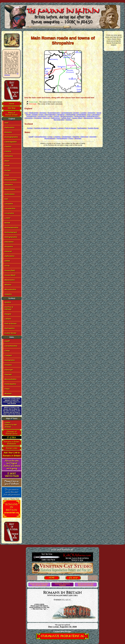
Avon (6, 123)
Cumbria (8, 151)
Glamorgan (9, 370)
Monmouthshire (10, 379)
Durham (8, 170)
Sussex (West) (10, 275)
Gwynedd (8, 374)
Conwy (7, 351)
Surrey (7, 266)
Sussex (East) (10, 270)
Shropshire (9, 247)
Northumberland (11, 232)
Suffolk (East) (66, 118)
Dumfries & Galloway (41, 128)
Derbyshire (9, 156)
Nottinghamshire (11, 237)
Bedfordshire (9, 127)
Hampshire (9, 185)
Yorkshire (8, 294)
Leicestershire (10, 208)
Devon (7, 161)
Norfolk (7, 223)
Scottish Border (10, 333)
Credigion (8, 355)
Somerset (8, 251)
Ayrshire (8, 302)
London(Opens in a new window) (11, 425)
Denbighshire (10, 360)
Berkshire (8, 132)
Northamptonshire (11, 228)
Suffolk (7, 261)
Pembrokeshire (10, 384)
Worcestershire (10, 289)
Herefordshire (10, 189)
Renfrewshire (10, 328)
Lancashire (9, 204)
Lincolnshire (9, 213)
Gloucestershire (11, 180)
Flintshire (8, 365)
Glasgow (8, 314)
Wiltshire (8, 285)
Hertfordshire (10, 194)
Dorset (7, 166)
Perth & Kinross (10, 324)
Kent (6, 199)
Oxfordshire (9, 242)
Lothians (8, 319)
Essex (7, 175)
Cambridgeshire (11, 142)
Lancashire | (96, 114)
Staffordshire (9, 256)
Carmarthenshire (11, 346)
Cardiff (7, 341)
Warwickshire (10, 280)
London (7, 218)
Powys (7, 389)
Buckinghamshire (11, 137)
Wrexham (8, 394)
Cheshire (8, 147)
